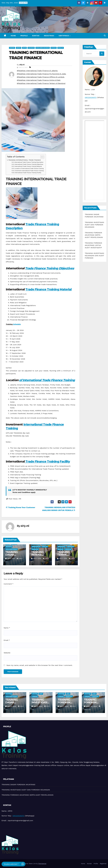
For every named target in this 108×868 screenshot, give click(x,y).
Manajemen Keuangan (43, 48)
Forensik (35, 696)
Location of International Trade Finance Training (29, 169)
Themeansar (42, 864)
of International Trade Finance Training (47, 380)
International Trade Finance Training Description (29, 162)
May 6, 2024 (12, 706)
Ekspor (19, 48)
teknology (35, 549)
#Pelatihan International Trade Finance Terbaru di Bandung (41, 83)
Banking (12, 48)
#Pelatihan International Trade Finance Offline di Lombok (41, 77)
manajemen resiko (11, 549)
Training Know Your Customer (20, 507)
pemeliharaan (36, 547)
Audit (41, 694)
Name (7, 628)
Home (13, 36)
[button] (105, 36)
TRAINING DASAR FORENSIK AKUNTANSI (13, 704)
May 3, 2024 (38, 706)
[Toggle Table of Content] (41, 157)
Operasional (62, 547)
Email (7, 640)
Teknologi (68, 549)
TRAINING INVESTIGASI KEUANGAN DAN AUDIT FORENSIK (94, 256)
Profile (24, 36)
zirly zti (22, 65)
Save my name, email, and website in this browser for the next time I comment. (39, 665)
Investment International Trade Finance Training (29, 171)
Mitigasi (54, 48)
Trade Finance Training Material (49, 289)
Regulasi (61, 48)
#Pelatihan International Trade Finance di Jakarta (37, 71)
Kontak (36, 36)
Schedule (17, 324)
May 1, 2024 (64, 706)
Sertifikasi (64, 36)
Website (7, 653)
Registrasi (49, 36)
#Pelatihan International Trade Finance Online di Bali (39, 80)
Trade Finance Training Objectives (50, 268)
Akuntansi (61, 694)
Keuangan (31, 48)
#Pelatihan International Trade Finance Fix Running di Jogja (41, 74)
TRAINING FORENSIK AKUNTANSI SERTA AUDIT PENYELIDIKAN (94, 235)
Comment (8, 584)
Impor (24, 48)
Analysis (35, 694)
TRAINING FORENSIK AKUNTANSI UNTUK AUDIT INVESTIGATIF (93, 245)
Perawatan (71, 547)
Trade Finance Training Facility (47, 461)
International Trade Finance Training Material (28, 166)
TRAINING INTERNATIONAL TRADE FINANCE (25, 160)
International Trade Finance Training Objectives (29, 164)
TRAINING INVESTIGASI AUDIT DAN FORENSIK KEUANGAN (94, 225)
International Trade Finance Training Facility (28, 173)
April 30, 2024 (92, 706)
